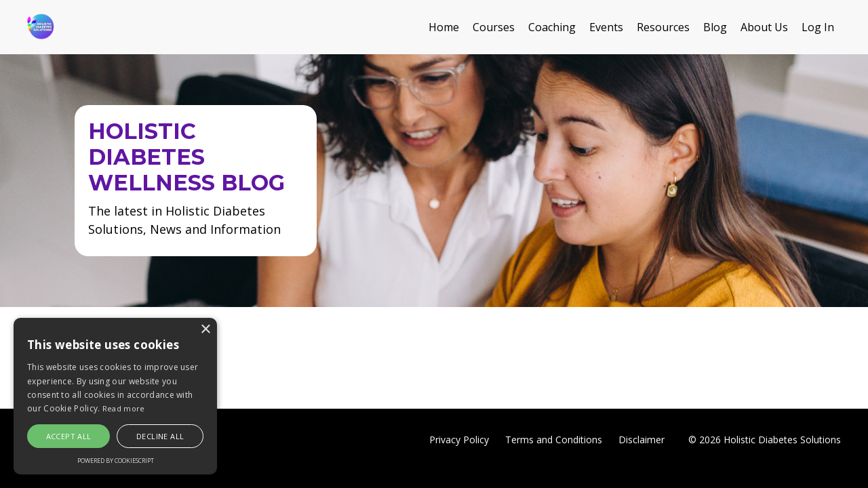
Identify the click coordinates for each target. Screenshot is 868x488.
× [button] (205, 330)
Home (444, 27)
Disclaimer (642, 440)
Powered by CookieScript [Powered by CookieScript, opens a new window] (116, 461)
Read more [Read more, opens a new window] (124, 408)
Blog (715, 27)
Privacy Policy (459, 440)
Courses (494, 27)
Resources (663, 27)
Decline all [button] (160, 436)
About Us (764, 27)
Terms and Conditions (554, 440)
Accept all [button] (69, 436)
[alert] (115, 396)
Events (606, 27)
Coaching (552, 27)
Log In (818, 27)
